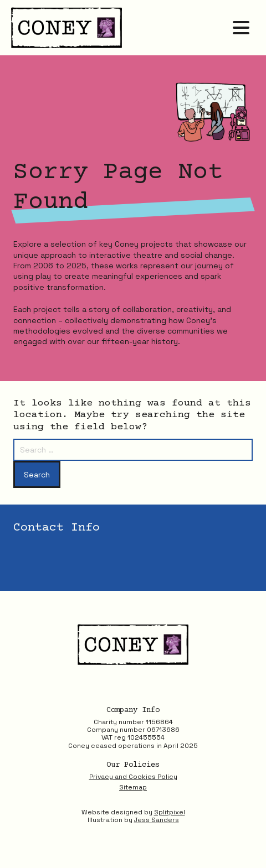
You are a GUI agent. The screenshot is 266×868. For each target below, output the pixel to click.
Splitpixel (170, 812)
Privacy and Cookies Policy (133, 777)
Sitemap (133, 787)
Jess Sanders (157, 820)
